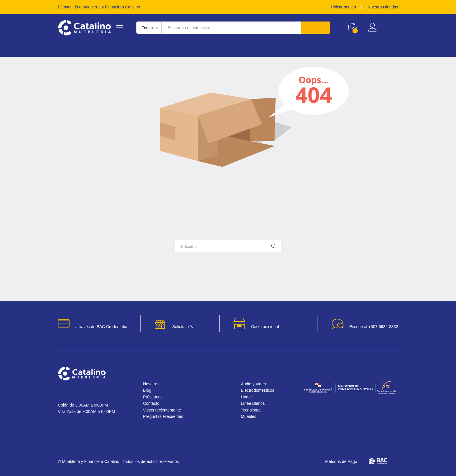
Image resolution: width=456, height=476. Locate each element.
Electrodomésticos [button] (164, 49)
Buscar (315, 28)
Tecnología (252, 410)
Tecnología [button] (220, 49)
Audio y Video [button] (303, 49)
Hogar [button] (66, 49)
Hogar (247, 397)
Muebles (250, 416)
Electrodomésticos (260, 390)
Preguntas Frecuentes (167, 416)
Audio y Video (255, 384)
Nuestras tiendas (381, 7)
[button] (439, 459)
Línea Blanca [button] (106, 49)
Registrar (389, 30)
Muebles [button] (260, 49)
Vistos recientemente (166, 410)
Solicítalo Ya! (184, 327)
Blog (149, 390)
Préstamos (349, 49)
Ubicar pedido (338, 7)
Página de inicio (354, 224)
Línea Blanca (254, 403)
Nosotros (154, 384)
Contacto (154, 403)
